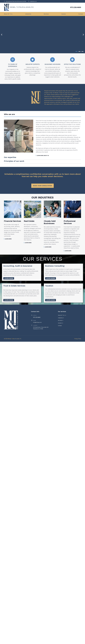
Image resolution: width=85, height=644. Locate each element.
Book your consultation (43, 179)
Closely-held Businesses (50, 216)
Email (34, 314)
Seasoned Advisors (52, 64)
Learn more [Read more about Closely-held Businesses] (48, 240)
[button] (76, 51)
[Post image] (13, 203)
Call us (35, 309)
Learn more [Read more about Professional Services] (68, 244)
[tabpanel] (42, 139)
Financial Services (12, 215)
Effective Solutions (72, 64)
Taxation (49, 279)
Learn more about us (43, 157)
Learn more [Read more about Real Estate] (28, 236)
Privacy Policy (78, 332)
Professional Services (70, 216)
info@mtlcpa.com (33, 1)
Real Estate (29, 215)
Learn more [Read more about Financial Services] (8, 232)
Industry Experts (33, 64)
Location (35, 319)
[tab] (16, 115)
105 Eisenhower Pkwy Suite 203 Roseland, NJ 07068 (16, 1)
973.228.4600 (76, 7)
